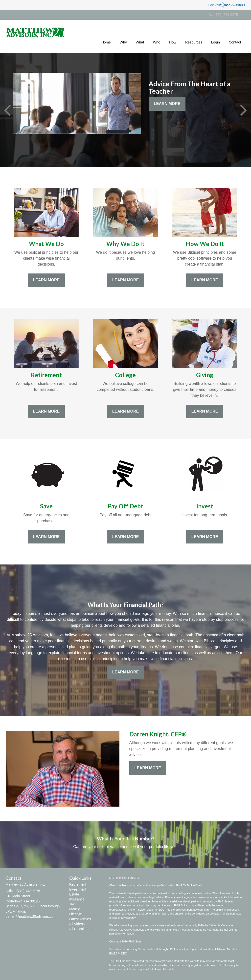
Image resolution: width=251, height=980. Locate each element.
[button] (123, 36)
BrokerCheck (195, 885)
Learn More (167, 104)
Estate (74, 894)
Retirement (78, 884)
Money (74, 909)
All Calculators (80, 929)
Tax (72, 904)
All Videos (77, 924)
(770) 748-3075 (224, 15)
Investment (78, 889)
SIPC (124, 953)
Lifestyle (76, 914)
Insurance (77, 899)
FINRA (113, 953)
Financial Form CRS (127, 878)
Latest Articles (80, 919)
